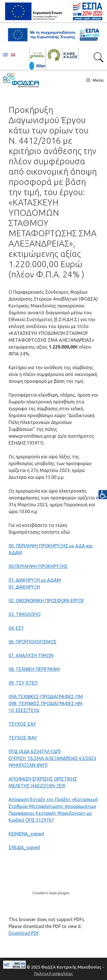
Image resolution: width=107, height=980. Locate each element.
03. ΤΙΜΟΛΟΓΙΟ (25, 614)
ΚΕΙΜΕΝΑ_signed (26, 834)
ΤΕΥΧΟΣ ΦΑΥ (23, 738)
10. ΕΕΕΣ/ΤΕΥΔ (24, 710)
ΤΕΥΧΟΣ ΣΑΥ (22, 724)
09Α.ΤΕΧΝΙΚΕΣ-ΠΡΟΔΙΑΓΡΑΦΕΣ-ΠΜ (46, 697)
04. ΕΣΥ (16, 628)
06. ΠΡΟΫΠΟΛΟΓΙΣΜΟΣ (33, 642)
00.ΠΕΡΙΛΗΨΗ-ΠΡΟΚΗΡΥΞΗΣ (38, 566)
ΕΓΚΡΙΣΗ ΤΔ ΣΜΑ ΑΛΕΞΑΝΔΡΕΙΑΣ (44, 758)
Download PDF (24, 933)
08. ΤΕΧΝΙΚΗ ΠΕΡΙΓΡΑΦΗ (34, 669)
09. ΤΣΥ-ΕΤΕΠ (23, 683)
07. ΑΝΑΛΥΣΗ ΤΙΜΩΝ (31, 655)
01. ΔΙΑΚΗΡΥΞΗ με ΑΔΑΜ (35, 580)
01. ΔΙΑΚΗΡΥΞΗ (24, 587)
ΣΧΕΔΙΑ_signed (24, 847)
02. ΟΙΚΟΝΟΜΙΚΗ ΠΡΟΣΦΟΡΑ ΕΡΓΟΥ (46, 601)
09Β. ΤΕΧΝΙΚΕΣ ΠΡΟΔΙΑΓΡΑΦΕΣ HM (46, 703)
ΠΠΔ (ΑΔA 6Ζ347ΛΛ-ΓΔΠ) (35, 751)
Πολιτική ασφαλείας (53, 974)
